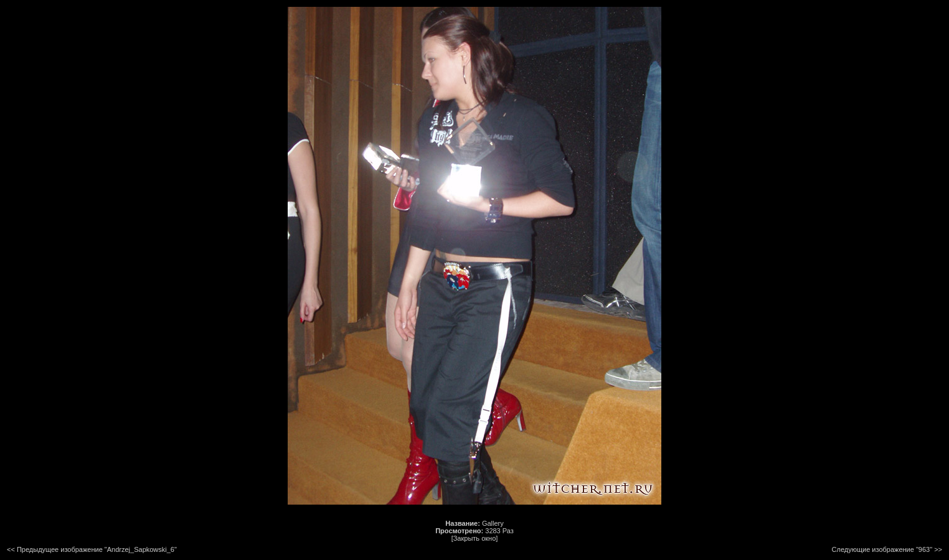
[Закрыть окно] (475, 538)
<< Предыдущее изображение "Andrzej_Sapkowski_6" (92, 549)
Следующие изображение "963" (882, 549)
